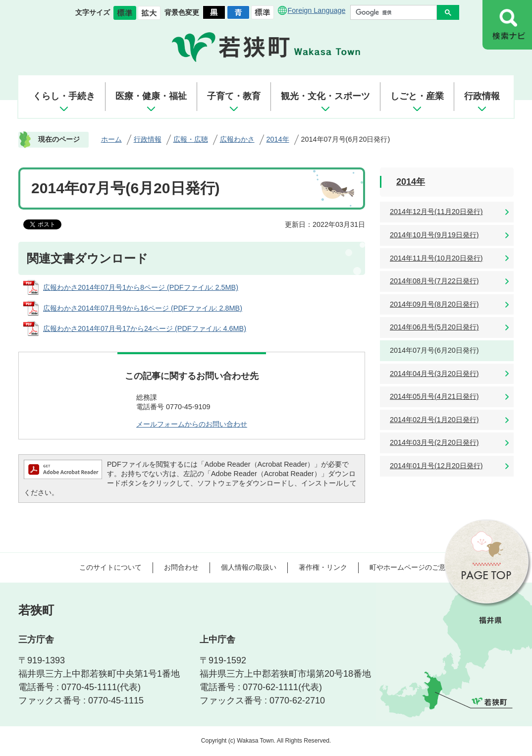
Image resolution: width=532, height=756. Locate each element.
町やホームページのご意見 (411, 567)
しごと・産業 (417, 96)
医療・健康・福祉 (151, 96)
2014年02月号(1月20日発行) (434, 420)
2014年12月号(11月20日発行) (436, 212)
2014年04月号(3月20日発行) (434, 374)
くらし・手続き (64, 96)
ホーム (111, 139)
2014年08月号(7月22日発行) (434, 281)
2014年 (278, 139)
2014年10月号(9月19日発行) (434, 235)
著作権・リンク (323, 567)
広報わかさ (237, 139)
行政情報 (482, 96)
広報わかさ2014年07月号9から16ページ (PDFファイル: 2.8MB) (143, 308)
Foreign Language (317, 10)
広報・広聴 (191, 139)
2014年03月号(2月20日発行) (434, 442)
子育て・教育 (234, 96)
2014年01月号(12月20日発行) (436, 466)
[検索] (396, 12)
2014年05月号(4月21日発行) (434, 396)
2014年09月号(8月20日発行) (434, 304)
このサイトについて (110, 567)
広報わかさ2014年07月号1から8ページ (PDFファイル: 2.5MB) (141, 287)
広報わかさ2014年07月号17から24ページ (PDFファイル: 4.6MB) (145, 328)
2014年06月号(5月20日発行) (434, 327)
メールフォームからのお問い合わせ (192, 424)
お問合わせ (181, 567)
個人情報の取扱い (249, 567)
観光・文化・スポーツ (325, 96)
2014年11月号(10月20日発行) (436, 258)
